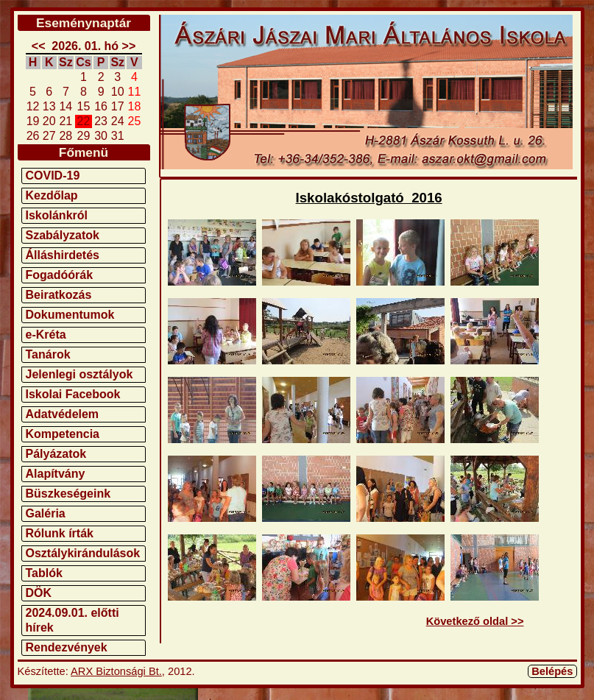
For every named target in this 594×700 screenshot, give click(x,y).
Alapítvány (56, 474)
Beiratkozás (59, 295)
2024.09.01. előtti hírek (73, 620)
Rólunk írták (60, 533)
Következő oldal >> (475, 621)
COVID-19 (53, 176)
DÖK (39, 593)
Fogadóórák (60, 275)
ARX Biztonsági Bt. (116, 671)
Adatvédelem (63, 414)
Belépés (552, 671)
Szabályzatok (63, 235)
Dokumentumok (70, 315)
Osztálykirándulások (83, 553)
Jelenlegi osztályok (79, 374)
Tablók (44, 573)
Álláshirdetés (63, 255)
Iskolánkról (57, 215)
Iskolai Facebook (73, 394)
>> (129, 46)
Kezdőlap (52, 195)
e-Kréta (46, 335)
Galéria (46, 513)
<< (39, 46)
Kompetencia (63, 434)
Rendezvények (67, 647)
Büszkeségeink (68, 494)
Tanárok (48, 354)
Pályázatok (56, 454)
